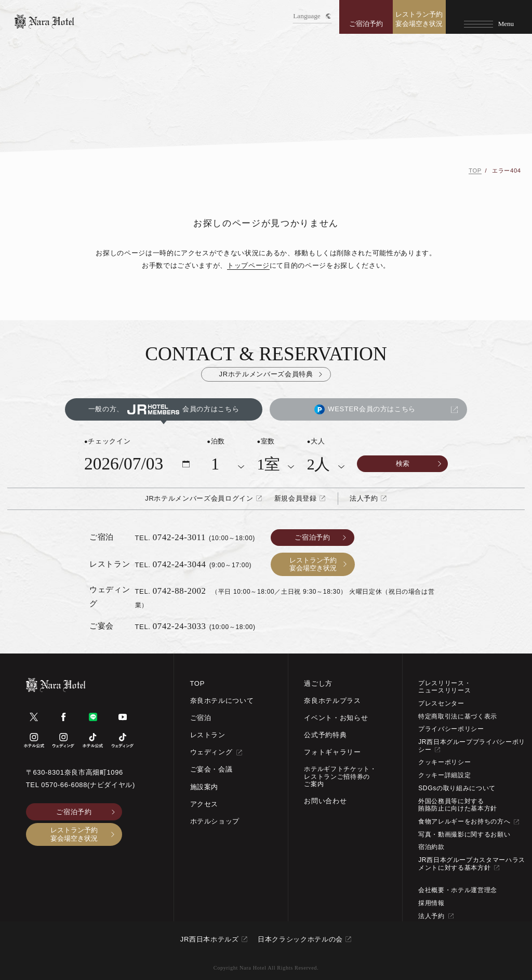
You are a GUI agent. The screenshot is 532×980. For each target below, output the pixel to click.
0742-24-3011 (179, 537)
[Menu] (489, 17)
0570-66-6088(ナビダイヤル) (88, 785)
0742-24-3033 (179, 626)
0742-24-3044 (179, 564)
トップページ (248, 265)
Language (312, 16)
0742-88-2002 (179, 591)
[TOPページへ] (44, 22)
